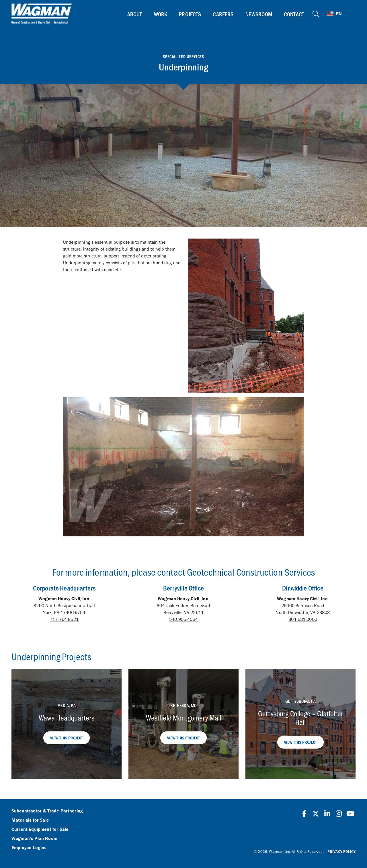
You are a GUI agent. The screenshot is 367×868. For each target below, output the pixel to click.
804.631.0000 (303, 619)
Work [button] (161, 14)
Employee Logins (29, 848)
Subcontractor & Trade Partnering (47, 811)
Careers (223, 14)
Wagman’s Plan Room (34, 839)
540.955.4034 (183, 619)
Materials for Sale (30, 820)
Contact (294, 14)
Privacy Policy (341, 852)
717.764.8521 (64, 619)
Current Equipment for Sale (40, 829)
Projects (190, 14)
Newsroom (259, 14)
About (135, 14)
